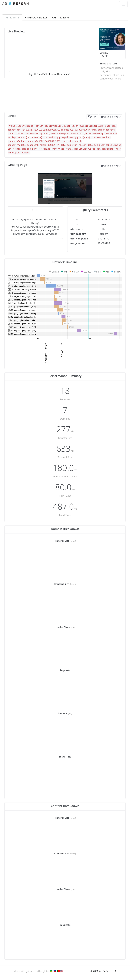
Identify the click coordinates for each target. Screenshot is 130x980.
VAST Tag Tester (61, 18)
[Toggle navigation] (123, 4)
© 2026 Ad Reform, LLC (104, 971)
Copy (92, 117)
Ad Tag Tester (12, 18)
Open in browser (111, 117)
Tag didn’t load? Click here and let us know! (49, 74)
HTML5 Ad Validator (36, 18)
